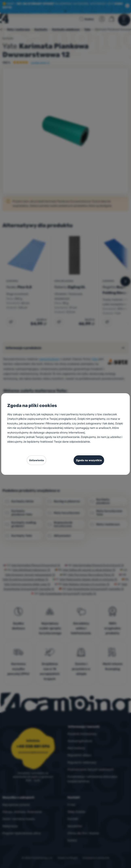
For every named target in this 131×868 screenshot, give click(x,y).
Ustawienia (36, 460)
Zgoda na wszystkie (88, 460)
